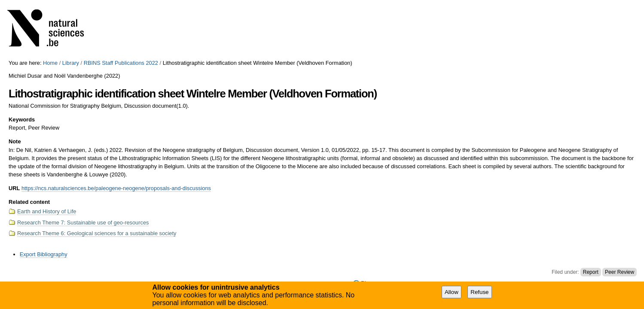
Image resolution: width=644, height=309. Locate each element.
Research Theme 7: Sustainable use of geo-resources (83, 223)
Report (591, 272)
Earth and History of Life (47, 211)
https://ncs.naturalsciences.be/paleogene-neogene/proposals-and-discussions (116, 188)
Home (50, 63)
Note (15, 141)
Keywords (22, 120)
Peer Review (620, 272)
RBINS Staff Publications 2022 (121, 63)
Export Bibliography (44, 254)
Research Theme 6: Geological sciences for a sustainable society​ (97, 233)
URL (14, 188)
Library (71, 63)
